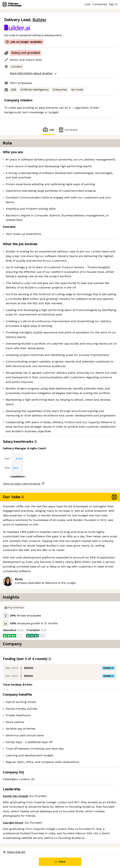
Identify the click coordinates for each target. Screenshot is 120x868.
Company (68, 130)
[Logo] (12, 4)
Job (48, 130)
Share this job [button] (14, 852)
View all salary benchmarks (22, 484)
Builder (39, 20)
